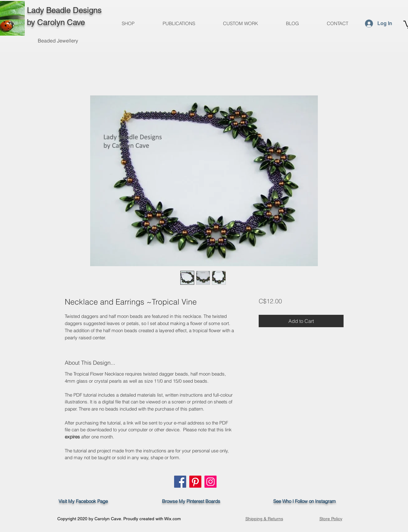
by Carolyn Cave (56, 22)
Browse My (172, 501)
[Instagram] (211, 482)
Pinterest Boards (203, 501)
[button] (179, 24)
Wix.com (173, 519)
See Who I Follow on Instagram (308, 501)
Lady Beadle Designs (64, 10)
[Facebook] (180, 482)
